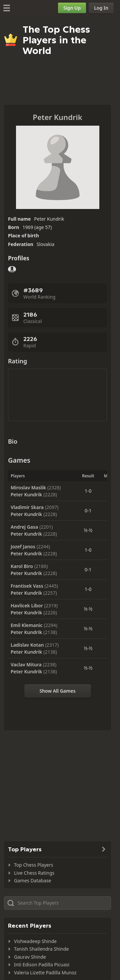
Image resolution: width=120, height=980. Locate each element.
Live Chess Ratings (34, 873)
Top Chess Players (33, 865)
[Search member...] (57, 903)
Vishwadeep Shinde (35, 941)
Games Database (32, 880)
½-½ (88, 530)
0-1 (88, 510)
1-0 (88, 491)
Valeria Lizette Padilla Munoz (45, 972)
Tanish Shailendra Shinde (41, 949)
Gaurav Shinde (30, 957)
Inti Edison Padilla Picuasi (42, 964)
